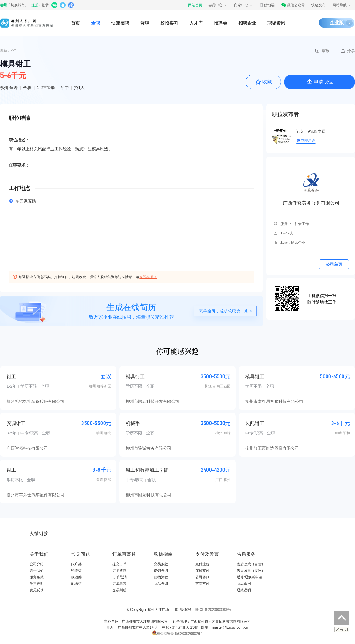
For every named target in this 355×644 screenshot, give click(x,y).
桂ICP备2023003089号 (213, 610)
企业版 (337, 23)
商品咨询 (161, 584)
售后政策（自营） (251, 564)
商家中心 (243, 5)
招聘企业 (247, 23)
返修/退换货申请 (250, 577)
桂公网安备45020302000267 (177, 634)
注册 (35, 5)
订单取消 (120, 577)
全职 (96, 23)
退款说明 (244, 590)
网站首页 (195, 5)
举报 (322, 51)
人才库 (196, 23)
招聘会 (221, 23)
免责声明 (37, 584)
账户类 (76, 564)
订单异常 (120, 584)
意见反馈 (37, 590)
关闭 (342, 629)
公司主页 (334, 264)
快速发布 (318, 5)
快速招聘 (120, 23)
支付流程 (202, 564)
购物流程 (161, 577)
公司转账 (202, 577)
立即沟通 (306, 141)
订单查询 (120, 571)
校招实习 (169, 23)
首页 (75, 23)
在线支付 (202, 571)
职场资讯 (276, 23)
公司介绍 (37, 564)
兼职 (145, 23)
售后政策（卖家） (251, 571)
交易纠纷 (120, 590)
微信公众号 (293, 5)
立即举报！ (148, 277)
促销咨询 (161, 571)
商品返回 (244, 584)
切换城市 (18, 5)
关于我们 (37, 571)
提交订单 (120, 564)
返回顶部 (342, 618)
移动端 (267, 5)
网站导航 (342, 5)
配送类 (76, 584)
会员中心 (218, 5)
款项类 (76, 577)
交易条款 (161, 564)
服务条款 (37, 577)
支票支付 (202, 584)
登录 (45, 5)
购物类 (76, 571)
